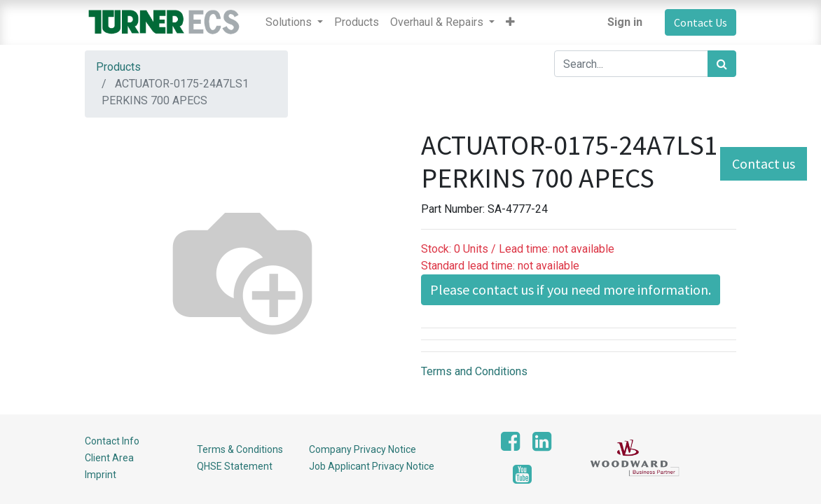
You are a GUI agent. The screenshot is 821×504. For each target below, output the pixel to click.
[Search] (722, 64)
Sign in (625, 22)
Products (118, 67)
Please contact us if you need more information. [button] (571, 289)
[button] (510, 22)
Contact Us (701, 22)
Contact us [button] (764, 163)
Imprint (101, 475)
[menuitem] (357, 22)
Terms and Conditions (474, 371)
